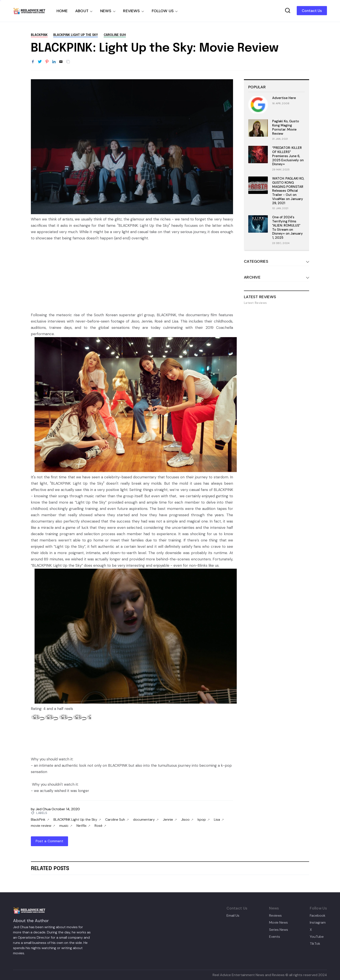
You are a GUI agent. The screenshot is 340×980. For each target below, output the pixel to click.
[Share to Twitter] (40, 62)
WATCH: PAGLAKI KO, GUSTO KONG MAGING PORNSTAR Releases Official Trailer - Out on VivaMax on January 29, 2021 (288, 191)
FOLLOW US (163, 11)
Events (275, 937)
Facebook (318, 916)
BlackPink (39, 35)
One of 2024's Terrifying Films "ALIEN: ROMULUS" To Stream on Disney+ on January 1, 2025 (287, 227)
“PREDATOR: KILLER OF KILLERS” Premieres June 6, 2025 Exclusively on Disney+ (288, 156)
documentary (146, 820)
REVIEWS (131, 11)
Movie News (278, 923)
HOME (62, 11)
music (66, 826)
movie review (43, 826)
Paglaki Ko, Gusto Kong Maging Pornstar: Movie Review (286, 127)
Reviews (275, 916)
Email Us (233, 916)
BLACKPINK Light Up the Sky (76, 35)
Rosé (100, 826)
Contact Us (312, 11)
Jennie (170, 820)
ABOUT (82, 11)
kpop (204, 820)
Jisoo (187, 820)
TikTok (315, 944)
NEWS (106, 11)
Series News (279, 930)
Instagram (318, 923)
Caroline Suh (115, 35)
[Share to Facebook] (33, 62)
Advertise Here (284, 98)
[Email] (61, 62)
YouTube (317, 937)
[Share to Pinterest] (47, 62)
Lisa (219, 820)
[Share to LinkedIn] (54, 62)
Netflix (83, 826)
